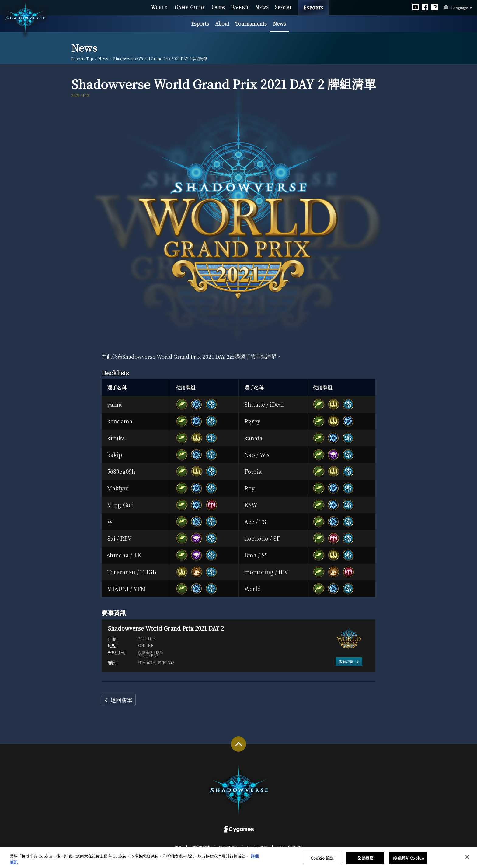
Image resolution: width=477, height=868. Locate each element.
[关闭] (467, 859)
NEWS (262, 7)
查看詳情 (346, 661)
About (222, 24)
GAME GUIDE (190, 7)
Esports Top (82, 59)
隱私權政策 (228, 847)
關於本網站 (200, 847)
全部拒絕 (366, 861)
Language (451, 7)
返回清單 (121, 700)
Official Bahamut (435, 7)
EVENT (240, 7)
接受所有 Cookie (409, 861)
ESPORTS (313, 2)
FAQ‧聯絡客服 (290, 847)
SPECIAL (283, 7)
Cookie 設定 (257, 847)
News (279, 24)
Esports (200, 24)
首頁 (178, 847)
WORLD (159, 7)
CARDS (218, 7)
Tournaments (251, 24)
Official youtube (415, 7)
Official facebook (425, 7)
